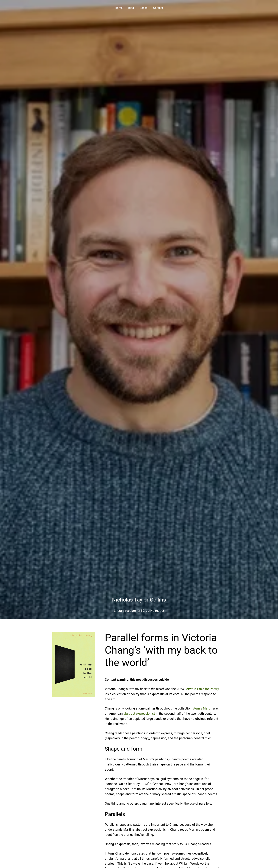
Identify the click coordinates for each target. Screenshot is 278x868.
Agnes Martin (203, 708)
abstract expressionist (139, 714)
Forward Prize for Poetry (202, 689)
